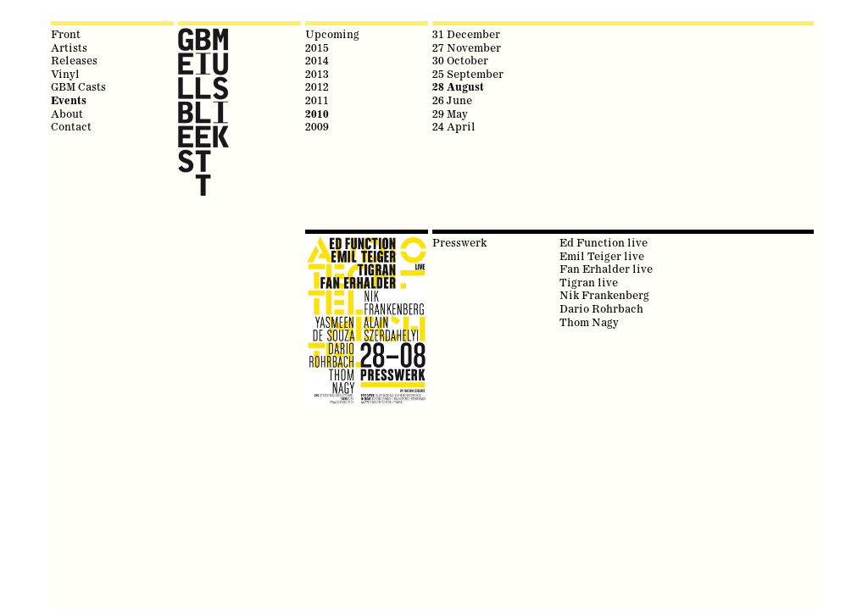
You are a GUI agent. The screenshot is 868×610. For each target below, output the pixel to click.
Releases (74, 60)
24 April (454, 126)
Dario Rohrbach (601, 308)
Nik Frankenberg (604, 295)
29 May (450, 114)
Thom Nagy (589, 322)
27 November (467, 47)
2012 (317, 86)
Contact (71, 126)
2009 (317, 126)
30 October (460, 60)
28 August (458, 87)
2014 (317, 60)
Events (69, 100)
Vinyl (65, 74)
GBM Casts (78, 86)
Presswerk (459, 242)
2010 (317, 114)
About (67, 114)
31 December (466, 34)
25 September (468, 74)
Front (66, 34)
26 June (452, 100)
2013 (317, 74)
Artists (69, 47)
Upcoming (332, 34)
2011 (317, 100)
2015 (317, 47)
